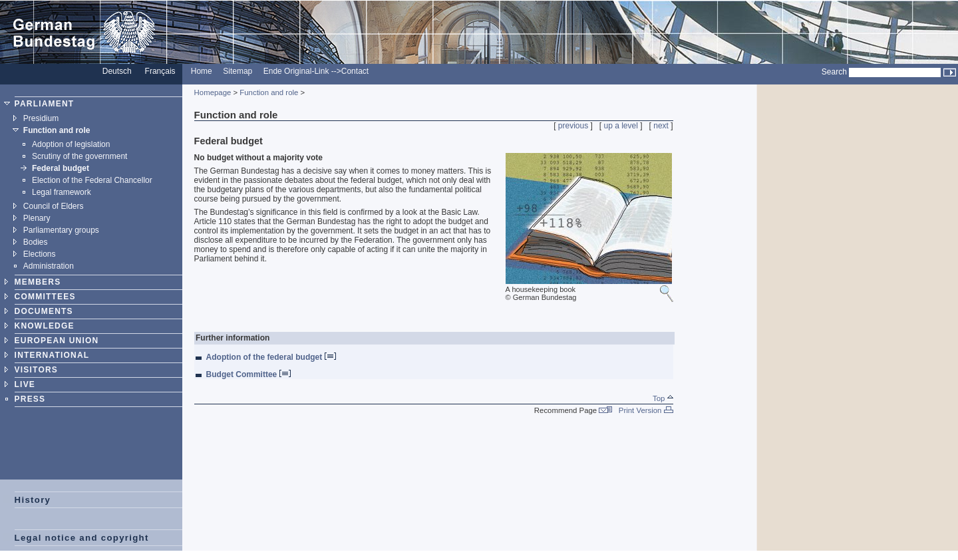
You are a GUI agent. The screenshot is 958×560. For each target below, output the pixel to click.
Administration (49, 266)
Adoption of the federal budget (271, 357)
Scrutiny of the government (80, 156)
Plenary (37, 218)
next (661, 126)
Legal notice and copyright (82, 538)
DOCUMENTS (44, 311)
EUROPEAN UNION (57, 341)
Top (663, 398)
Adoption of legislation (71, 144)
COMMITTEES (45, 297)
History (33, 500)
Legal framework (62, 192)
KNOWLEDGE (45, 326)
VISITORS (36, 370)
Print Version (646, 410)
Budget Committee (248, 374)
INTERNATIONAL (52, 355)
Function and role (57, 130)
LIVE (25, 384)
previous (573, 126)
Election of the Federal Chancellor (92, 180)
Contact (355, 71)
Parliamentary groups (61, 230)
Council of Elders (54, 206)
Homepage (213, 92)
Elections (40, 254)
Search (834, 72)
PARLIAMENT (45, 104)
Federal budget (61, 168)
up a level (621, 126)
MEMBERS (38, 282)
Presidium (41, 118)
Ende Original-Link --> (302, 71)
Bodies (36, 242)
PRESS (30, 399)
